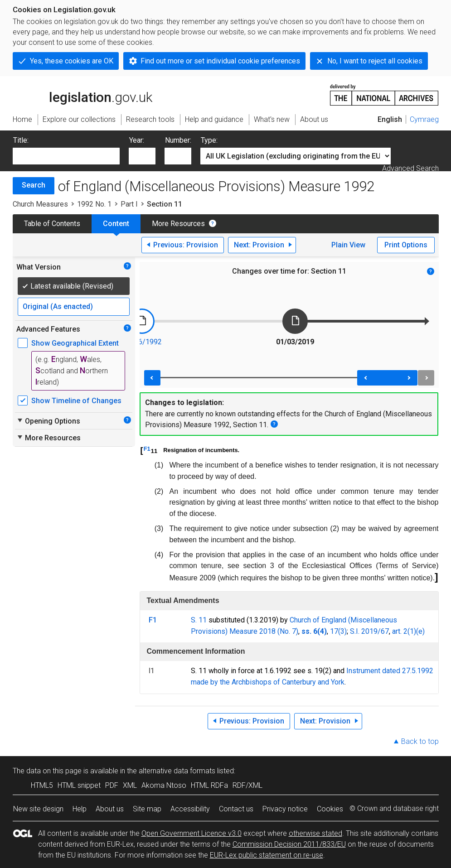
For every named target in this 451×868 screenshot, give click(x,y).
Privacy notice (285, 809)
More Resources (178, 224)
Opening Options (48, 421)
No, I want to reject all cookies (375, 61)
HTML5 (42, 785)
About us (110, 809)
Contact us (236, 809)
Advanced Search (410, 168)
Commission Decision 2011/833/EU (289, 844)
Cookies (330, 809)
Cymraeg (424, 119)
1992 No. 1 (94, 204)
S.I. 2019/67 (369, 631)
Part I (129, 204)
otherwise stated (315, 833)
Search (34, 185)
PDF (112, 785)
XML (130, 785)
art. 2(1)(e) (408, 631)
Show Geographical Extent (75, 343)
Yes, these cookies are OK (72, 61)
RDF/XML (247, 785)
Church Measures (40, 204)
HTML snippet (79, 785)
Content (116, 224)
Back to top (420, 741)
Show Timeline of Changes (76, 401)
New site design (38, 809)
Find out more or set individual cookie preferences (220, 61)
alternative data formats (177, 771)
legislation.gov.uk (82, 94)
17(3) (338, 631)
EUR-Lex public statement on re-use (267, 855)
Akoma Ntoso (164, 785)
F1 (147, 449)
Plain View (348, 245)
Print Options (406, 245)
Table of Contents (52, 224)
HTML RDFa (209, 785)
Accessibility (190, 809)
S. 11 (199, 620)
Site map (147, 809)
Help (80, 809)
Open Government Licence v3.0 (192, 833)
